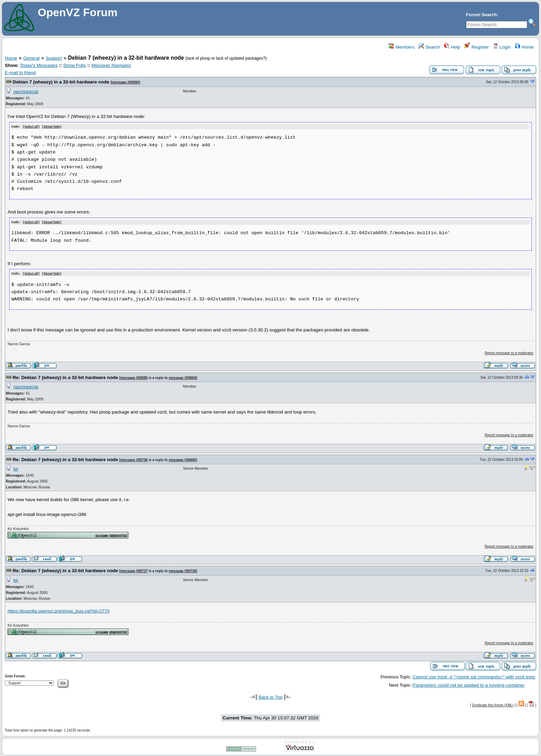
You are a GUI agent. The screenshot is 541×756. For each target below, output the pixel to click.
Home (524, 47)
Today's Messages (38, 65)
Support (54, 58)
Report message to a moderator (509, 352)
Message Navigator (111, 65)
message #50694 (125, 82)
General (31, 58)
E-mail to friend (20, 73)
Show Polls (75, 65)
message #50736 (134, 459)
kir (16, 468)
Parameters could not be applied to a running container (469, 684)
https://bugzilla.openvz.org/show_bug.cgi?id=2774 (58, 610)
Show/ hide (52, 127)
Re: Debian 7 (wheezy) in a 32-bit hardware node (65, 376)
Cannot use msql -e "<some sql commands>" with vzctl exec (474, 676)
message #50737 (134, 570)
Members (401, 47)
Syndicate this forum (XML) (493, 704)
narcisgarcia (26, 92)
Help (452, 47)
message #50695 (134, 377)
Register (476, 47)
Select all (31, 127)
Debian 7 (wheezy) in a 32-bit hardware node (61, 82)
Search (429, 47)
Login (502, 47)
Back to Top (270, 696)
